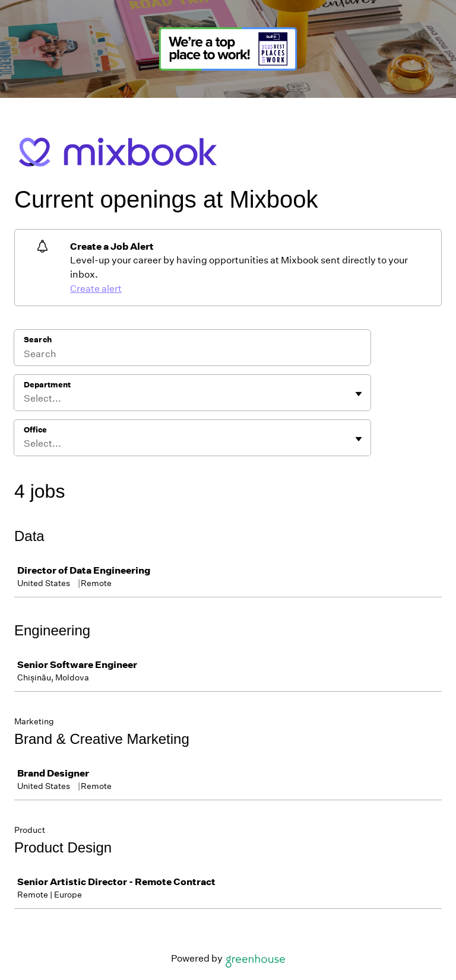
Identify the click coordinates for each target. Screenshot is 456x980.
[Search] (192, 355)
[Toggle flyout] (359, 394)
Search (38, 340)
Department (47, 385)
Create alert (96, 289)
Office (35, 430)
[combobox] (25, 399)
